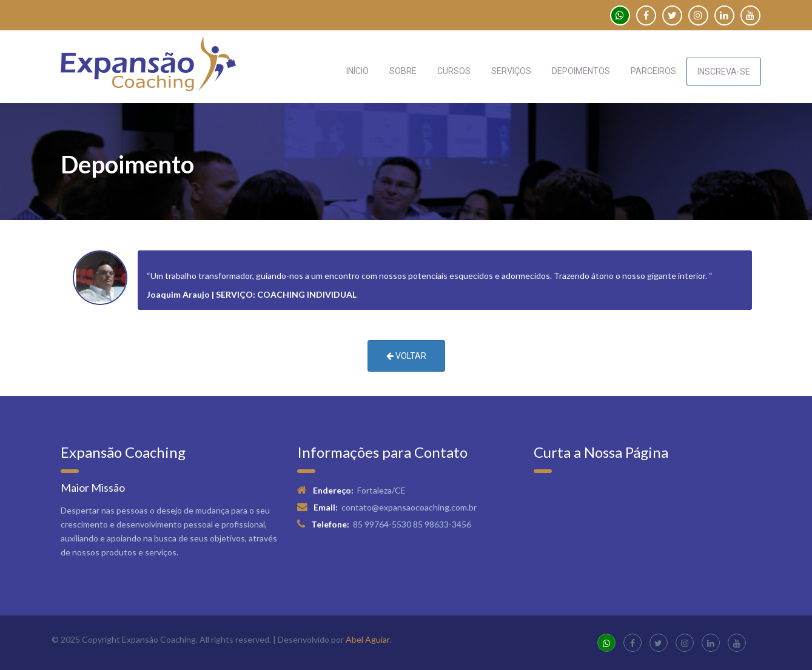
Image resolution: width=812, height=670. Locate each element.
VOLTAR (406, 356)
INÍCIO (357, 71)
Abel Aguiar (367, 639)
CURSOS (454, 71)
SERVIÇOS (511, 71)
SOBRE (403, 71)
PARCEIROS (653, 71)
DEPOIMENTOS (581, 71)
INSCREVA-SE (724, 72)
